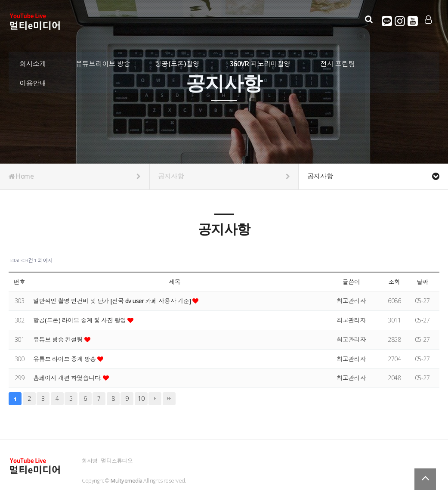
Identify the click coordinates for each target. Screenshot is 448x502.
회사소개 (33, 62)
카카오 (386, 21)
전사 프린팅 (338, 62)
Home (75, 177)
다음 (155, 399)
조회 (394, 282)
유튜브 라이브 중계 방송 (65, 359)
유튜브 (412, 21)
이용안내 (33, 82)
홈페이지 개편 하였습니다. (68, 378)
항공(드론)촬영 (177, 62)
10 (141, 398)
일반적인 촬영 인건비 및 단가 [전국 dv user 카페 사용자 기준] (113, 301)
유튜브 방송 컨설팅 (59, 339)
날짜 (422, 282)
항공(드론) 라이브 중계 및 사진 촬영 (80, 320)
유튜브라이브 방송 (103, 62)
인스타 (399, 21)
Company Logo (36, 22)
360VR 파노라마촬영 (260, 62)
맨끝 (169, 399)
